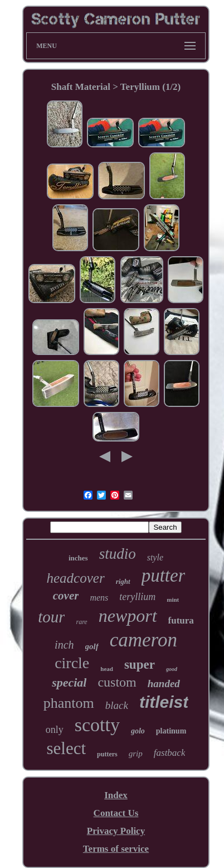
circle (72, 663)
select (67, 748)
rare (81, 622)
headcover (76, 578)
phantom (69, 703)
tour (51, 617)
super (140, 665)
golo (138, 731)
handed (164, 684)
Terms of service (116, 849)
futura (181, 620)
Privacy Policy (116, 831)
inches (78, 558)
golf (92, 646)
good (172, 669)
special (69, 682)
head (107, 669)
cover (66, 596)
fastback (170, 753)
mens (99, 598)
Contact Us (116, 813)
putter (164, 576)
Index (116, 795)
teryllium (137, 597)
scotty (97, 725)
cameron (143, 640)
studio (118, 554)
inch (64, 645)
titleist (164, 702)
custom (117, 682)
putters (107, 754)
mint (173, 600)
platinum (171, 731)
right (123, 581)
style (155, 557)
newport (128, 616)
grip (136, 754)
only (55, 730)
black (117, 705)
